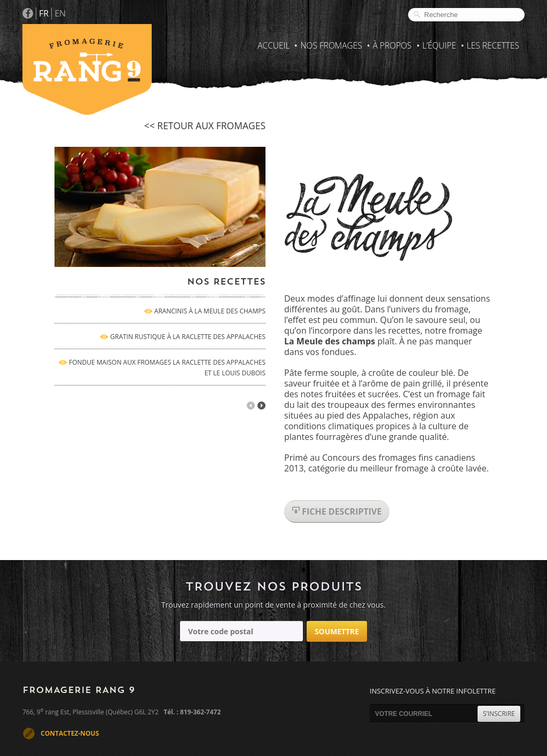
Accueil (273, 45)
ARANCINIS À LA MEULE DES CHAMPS (210, 311)
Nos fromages (331, 45)
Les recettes (493, 45)
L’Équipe (439, 45)
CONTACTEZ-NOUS (70, 733)
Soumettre (337, 631)
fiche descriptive (337, 511)
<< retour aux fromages (205, 125)
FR (44, 13)
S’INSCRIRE (499, 714)
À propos (392, 45)
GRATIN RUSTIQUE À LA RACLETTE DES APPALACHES (188, 337)
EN (60, 13)
